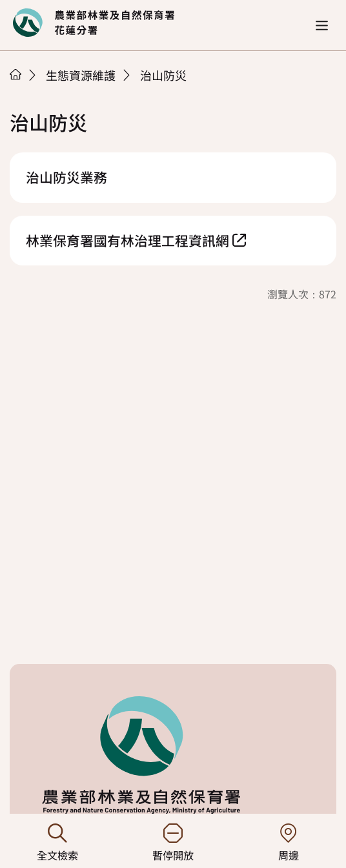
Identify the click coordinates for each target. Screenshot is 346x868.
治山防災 (163, 75)
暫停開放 (173, 843)
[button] (322, 26)
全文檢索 (58, 843)
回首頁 (94, 23)
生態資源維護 (81, 75)
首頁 (15, 74)
